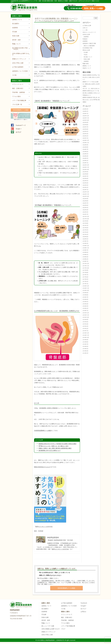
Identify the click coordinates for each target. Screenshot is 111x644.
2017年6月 (85, 277)
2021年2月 (85, 234)
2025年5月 (85, 131)
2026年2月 (85, 111)
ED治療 (15, 32)
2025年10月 (86, 120)
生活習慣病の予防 (87, 48)
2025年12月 (86, 116)
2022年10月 (86, 196)
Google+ (83, 606)
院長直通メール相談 (86, 8)
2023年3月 (85, 185)
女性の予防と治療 (18, 63)
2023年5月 (85, 181)
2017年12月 (86, 263)
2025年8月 (85, 125)
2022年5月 (85, 208)
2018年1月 (85, 261)
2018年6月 (85, 252)
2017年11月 (86, 266)
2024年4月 (85, 156)
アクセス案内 (16, 96)
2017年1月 (85, 284)
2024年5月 (85, 154)
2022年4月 (85, 210)
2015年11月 (86, 315)
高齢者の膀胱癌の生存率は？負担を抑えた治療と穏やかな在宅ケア (91, 77)
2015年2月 (85, 328)
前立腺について (88, 57)
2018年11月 (86, 248)
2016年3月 (85, 306)
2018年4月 (85, 257)
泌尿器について (17, 20)
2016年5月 (85, 302)
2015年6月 (85, 322)
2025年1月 (85, 138)
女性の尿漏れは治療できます (21, 54)
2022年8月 (85, 201)
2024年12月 (86, 140)
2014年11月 (86, 335)
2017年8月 (85, 272)
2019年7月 (85, 241)
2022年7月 (85, 203)
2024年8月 (85, 147)
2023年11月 (86, 167)
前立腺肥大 (16, 24)
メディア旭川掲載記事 (19, 100)
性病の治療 (16, 36)
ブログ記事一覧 (17, 104)
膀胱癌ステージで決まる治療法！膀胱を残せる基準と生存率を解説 (91, 84)
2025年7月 (85, 127)
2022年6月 (85, 205)
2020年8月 (85, 237)
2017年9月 (85, 270)
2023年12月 (86, 165)
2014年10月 (86, 337)
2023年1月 (85, 190)
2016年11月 (86, 288)
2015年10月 (86, 317)
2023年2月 (85, 187)
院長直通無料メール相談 (21, 110)
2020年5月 (85, 239)
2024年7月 (85, 149)
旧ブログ (83, 609)
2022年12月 (86, 192)
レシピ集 (85, 30)
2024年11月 (86, 143)
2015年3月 (85, 326)
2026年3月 (85, 109)
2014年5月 (85, 349)
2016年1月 (85, 311)
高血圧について (87, 68)
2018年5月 (85, 255)
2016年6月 (85, 299)
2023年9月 (85, 172)
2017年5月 (85, 279)
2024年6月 (85, 152)
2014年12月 (86, 333)
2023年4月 (85, 183)
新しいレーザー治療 (48, 626)
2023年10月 (86, 169)
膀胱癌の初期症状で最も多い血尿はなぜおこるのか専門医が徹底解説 (91, 100)
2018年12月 (86, 246)
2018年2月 (85, 259)
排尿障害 (15, 28)
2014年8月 (85, 342)
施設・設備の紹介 (18, 88)
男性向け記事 (86, 50)
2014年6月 (85, 346)
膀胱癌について (87, 66)
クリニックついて (18, 84)
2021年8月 (85, 223)
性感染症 (85, 39)
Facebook (84, 603)
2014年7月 (85, 344)
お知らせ (85, 28)
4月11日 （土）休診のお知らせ (91, 88)
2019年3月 (85, 243)
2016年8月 (85, 295)
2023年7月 (85, 176)
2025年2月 (85, 136)
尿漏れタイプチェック (19, 59)
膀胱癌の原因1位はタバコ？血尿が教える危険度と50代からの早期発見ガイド (91, 93)
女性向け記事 (86, 34)
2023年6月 (85, 178)
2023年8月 (85, 174)
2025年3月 (85, 134)
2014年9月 (85, 340)
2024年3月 (85, 158)
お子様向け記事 (87, 25)
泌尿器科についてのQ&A (20, 71)
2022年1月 (85, 214)
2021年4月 (85, 232)
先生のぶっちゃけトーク (89, 32)
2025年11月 (86, 118)
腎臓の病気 (86, 64)
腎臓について (16, 44)
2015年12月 (86, 313)
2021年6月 (85, 228)
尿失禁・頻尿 (16, 40)
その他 (14, 75)
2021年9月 (85, 221)
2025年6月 (85, 129)
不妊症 (86, 55)
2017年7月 (85, 275)
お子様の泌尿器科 (18, 67)
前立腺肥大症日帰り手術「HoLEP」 (20, 49)
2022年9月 (85, 199)
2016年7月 (85, 297)
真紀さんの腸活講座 (89, 46)
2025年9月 (85, 122)
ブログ (63, 629)
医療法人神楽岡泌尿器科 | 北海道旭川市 (25, 7)
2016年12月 (86, 286)
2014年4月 (85, 351)
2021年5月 (85, 230)
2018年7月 (85, 250)
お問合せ (83, 612)
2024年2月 (85, 160)
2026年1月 (85, 113)
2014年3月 (85, 353)
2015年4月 (85, 324)
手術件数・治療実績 (18, 92)
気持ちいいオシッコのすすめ (60, 549)
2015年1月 (85, 331)
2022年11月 (86, 194)
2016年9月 (85, 293)
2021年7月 (85, 225)
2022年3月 (85, 212)
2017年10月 (86, 268)
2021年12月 (86, 216)
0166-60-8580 (58, 8)
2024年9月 (85, 145)
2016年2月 (85, 308)
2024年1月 (85, 163)
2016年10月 (86, 290)
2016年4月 (85, 304)
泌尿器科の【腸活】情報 (89, 43)
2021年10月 (86, 219)
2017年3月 (85, 281)
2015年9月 (85, 319)
